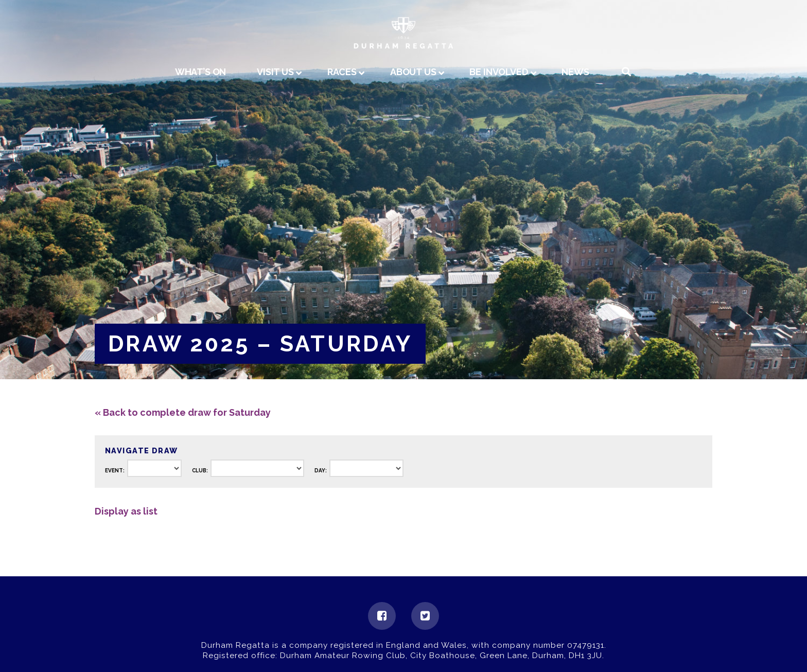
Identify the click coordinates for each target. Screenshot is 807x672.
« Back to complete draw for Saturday (183, 412)
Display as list (126, 511)
